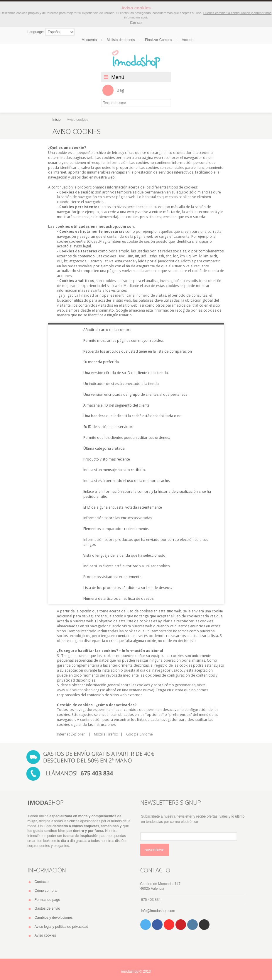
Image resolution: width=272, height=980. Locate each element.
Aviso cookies (45, 935)
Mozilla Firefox (106, 734)
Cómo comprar (46, 891)
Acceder (188, 40)
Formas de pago (47, 900)
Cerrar (136, 23)
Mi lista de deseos (121, 40)
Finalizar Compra (158, 40)
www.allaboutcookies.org (78, 690)
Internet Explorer (71, 734)
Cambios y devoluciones (54, 918)
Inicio (57, 120)
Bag (113, 90)
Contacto (42, 882)
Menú (118, 77)
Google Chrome (140, 734)
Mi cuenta (89, 40)
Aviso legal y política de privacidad (61, 927)
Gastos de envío (47, 908)
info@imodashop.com (158, 911)
